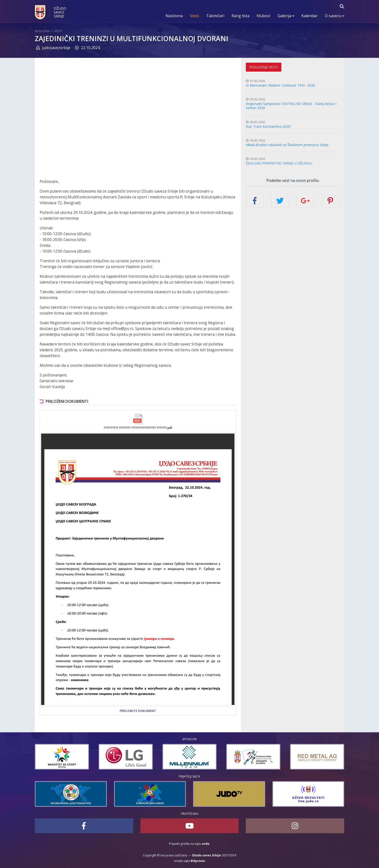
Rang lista (241, 16)
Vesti (194, 16)
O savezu (335, 16)
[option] (62, 757)
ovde (206, 844)
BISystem (198, 861)
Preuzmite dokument (138, 711)
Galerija (286, 16)
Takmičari (215, 16)
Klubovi (263, 16)
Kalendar (310, 16)
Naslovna (174, 16)
